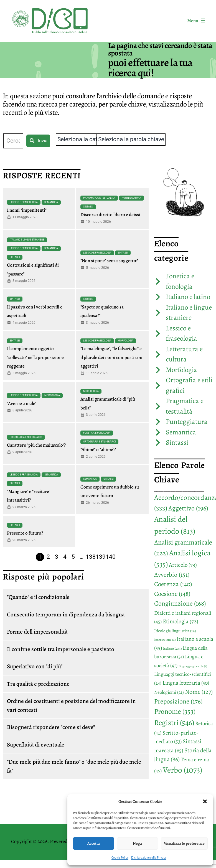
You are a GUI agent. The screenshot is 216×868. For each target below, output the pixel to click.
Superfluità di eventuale (36, 745)
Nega (137, 843)
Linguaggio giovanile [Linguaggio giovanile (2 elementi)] (193, 666)
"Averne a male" (22, 403)
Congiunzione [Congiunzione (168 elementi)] (180, 603)
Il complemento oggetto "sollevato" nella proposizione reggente (35, 357)
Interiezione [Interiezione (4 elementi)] (165, 640)
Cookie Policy (120, 857)
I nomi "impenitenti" (27, 210)
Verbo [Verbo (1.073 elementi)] (182, 770)
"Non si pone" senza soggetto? (109, 261)
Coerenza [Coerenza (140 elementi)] (173, 584)
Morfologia (126, 341)
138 (91, 557)
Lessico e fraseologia (24, 202)
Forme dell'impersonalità (37, 632)
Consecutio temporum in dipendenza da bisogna (66, 614)
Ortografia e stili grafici (26, 437)
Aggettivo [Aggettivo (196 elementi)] (188, 508)
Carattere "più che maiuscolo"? (36, 445)
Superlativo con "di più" (35, 666)
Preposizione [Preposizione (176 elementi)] (178, 701)
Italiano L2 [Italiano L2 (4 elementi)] (172, 649)
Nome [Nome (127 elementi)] (199, 692)
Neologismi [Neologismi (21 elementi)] (169, 692)
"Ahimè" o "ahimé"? (98, 450)
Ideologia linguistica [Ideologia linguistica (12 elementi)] (175, 631)
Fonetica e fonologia (97, 433)
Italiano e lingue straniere (27, 240)
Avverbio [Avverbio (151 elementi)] (172, 575)
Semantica (51, 202)
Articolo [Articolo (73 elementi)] (183, 565)
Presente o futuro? (25, 533)
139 (101, 557)
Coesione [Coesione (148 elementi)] (172, 594)
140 (111, 557)
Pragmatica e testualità (99, 198)
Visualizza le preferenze (184, 843)
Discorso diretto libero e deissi (110, 215)
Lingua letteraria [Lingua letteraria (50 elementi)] (186, 683)
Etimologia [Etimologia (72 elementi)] (181, 621)
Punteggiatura (131, 198)
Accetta (94, 843)
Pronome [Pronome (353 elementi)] (175, 711)
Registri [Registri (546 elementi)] (174, 723)
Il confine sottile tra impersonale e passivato (61, 649)
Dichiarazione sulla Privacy (149, 857)
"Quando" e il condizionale (38, 597)
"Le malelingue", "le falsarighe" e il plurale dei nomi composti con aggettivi (111, 357)
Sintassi (88, 207)
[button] (205, 801)
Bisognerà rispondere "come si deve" (51, 727)
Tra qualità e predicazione (38, 684)
